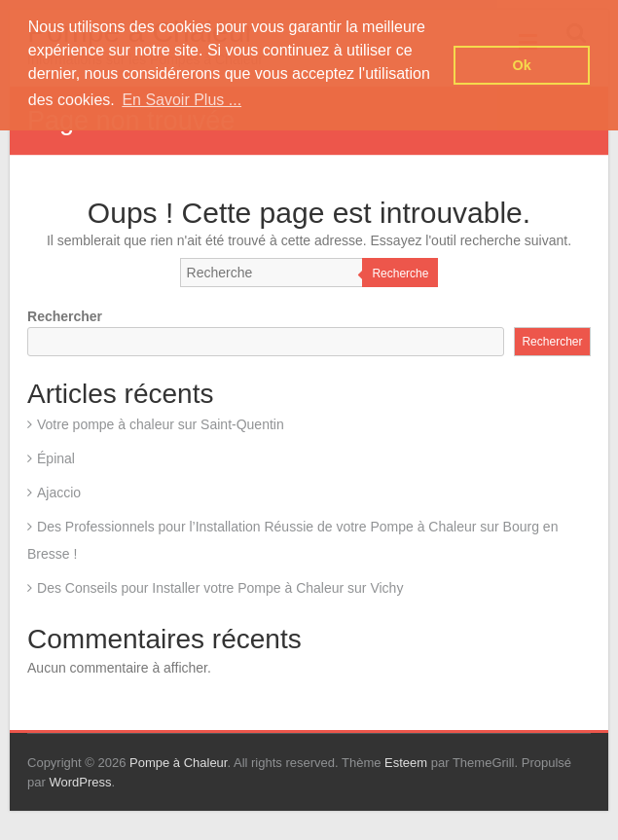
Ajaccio (59, 493)
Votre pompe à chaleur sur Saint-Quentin (161, 424)
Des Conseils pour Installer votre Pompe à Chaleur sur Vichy (220, 588)
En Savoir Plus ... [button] (182, 100)
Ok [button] (522, 65)
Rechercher (65, 316)
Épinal (56, 458)
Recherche (400, 274)
